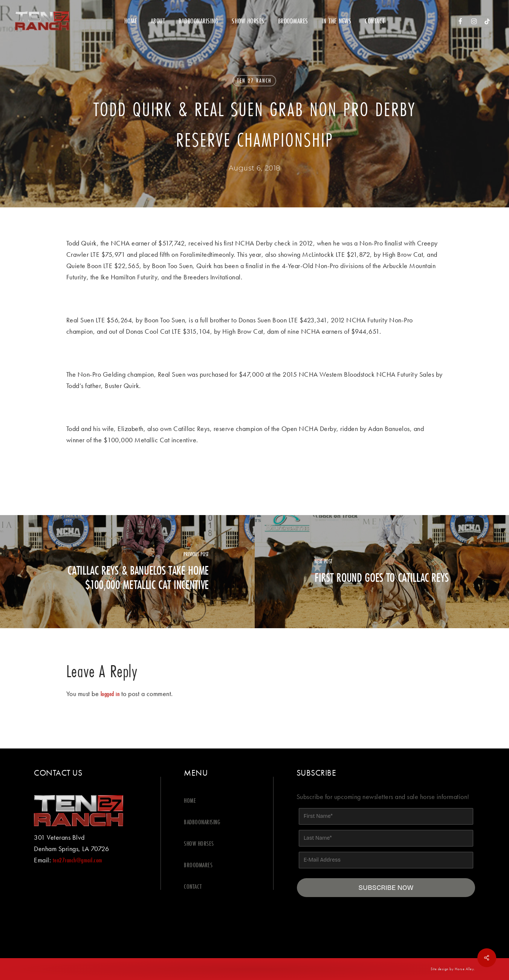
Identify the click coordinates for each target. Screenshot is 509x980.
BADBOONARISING (202, 822)
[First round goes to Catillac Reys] (382, 572)
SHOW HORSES (199, 843)
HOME (190, 800)
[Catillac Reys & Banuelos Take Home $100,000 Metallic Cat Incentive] (127, 572)
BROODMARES (198, 865)
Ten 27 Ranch (254, 81)
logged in (110, 694)
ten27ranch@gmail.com (78, 860)
